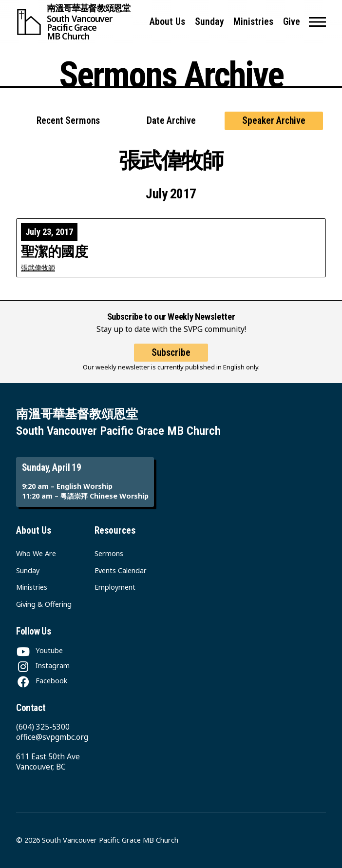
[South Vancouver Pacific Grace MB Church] (78, 22)
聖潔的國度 (54, 252)
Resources (115, 530)
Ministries (253, 22)
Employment (115, 587)
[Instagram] (43, 665)
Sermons (109, 553)
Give (292, 22)
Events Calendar (121, 570)
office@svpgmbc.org (52, 737)
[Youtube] (39, 650)
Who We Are (36, 553)
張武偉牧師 (38, 267)
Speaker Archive (274, 121)
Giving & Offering (44, 604)
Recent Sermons (68, 121)
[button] (317, 22)
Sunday (209, 22)
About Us (167, 22)
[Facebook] (42, 681)
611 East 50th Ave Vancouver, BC (48, 762)
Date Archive (171, 121)
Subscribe (171, 353)
